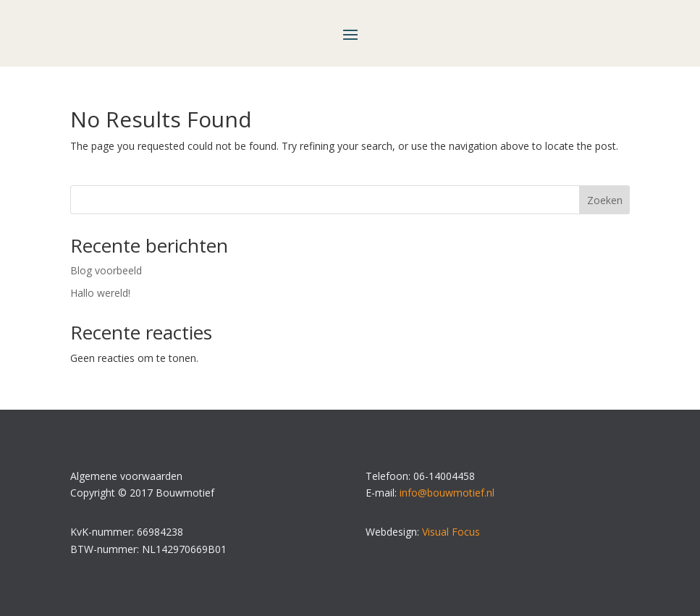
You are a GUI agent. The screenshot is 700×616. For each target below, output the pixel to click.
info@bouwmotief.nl (447, 493)
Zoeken (605, 200)
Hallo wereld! (100, 293)
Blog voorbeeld (106, 270)
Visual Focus (451, 532)
